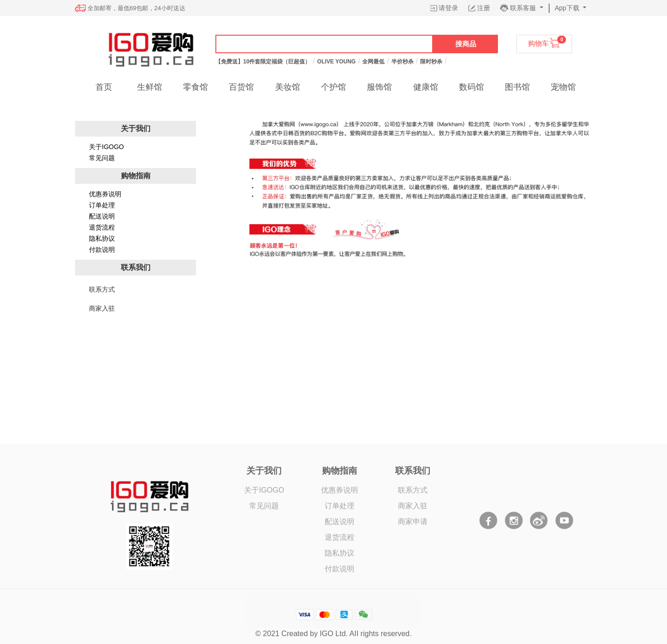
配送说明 (102, 216)
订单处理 (102, 205)
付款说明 (102, 250)
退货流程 (102, 227)
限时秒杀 (431, 62)
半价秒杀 (403, 62)
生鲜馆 (150, 87)
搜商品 (466, 44)
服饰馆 (379, 87)
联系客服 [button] (524, 8)
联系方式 (413, 490)
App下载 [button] (568, 8)
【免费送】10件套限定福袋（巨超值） (263, 62)
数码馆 (472, 87)
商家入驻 (413, 506)
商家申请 (413, 522)
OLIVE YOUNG (337, 62)
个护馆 (333, 87)
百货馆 (241, 87)
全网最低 (373, 62)
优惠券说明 (105, 194)
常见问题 (102, 158)
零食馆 (195, 87)
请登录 (448, 8)
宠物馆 (563, 87)
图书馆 (517, 87)
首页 (104, 87)
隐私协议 (102, 238)
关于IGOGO (106, 147)
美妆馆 (288, 87)
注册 (484, 8)
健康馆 (426, 87)
